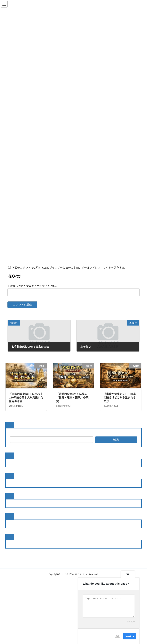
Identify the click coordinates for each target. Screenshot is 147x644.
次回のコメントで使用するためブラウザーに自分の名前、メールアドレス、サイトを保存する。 (69, 272)
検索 (116, 444)
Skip (118, 636)
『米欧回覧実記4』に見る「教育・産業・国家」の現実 (72, 402)
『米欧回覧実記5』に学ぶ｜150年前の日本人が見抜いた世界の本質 (26, 402)
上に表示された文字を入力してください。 (33, 290)
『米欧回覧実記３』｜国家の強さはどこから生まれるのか (120, 402)
